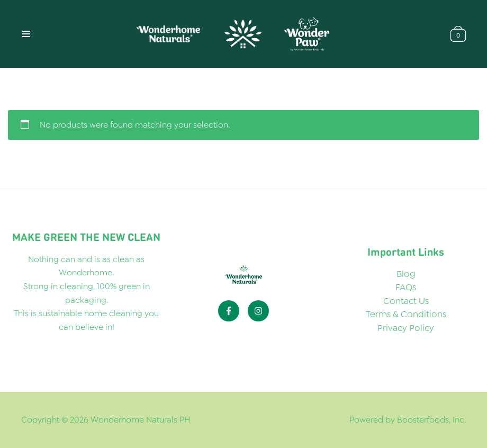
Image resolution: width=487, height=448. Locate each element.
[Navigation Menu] (26, 34)
